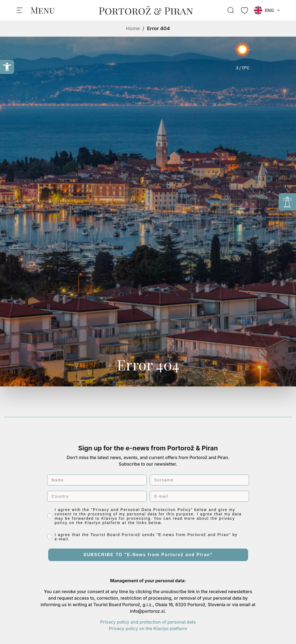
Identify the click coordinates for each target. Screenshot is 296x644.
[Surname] (199, 480)
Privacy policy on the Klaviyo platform (148, 628)
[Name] (97, 480)
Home (133, 28)
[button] (7, 67)
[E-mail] (199, 496)
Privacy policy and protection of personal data (148, 622)
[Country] (97, 496)
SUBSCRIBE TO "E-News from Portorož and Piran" (148, 555)
